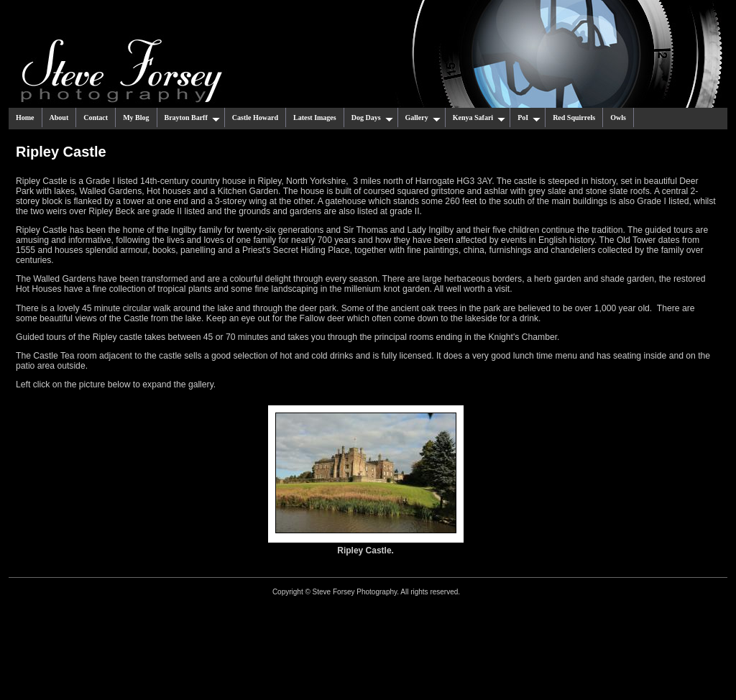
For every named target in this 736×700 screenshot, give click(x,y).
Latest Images (315, 118)
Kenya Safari (479, 118)
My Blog (136, 118)
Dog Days (372, 118)
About (59, 118)
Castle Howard (255, 118)
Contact (96, 118)
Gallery (423, 118)
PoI (529, 118)
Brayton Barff (192, 118)
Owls (618, 118)
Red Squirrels (574, 118)
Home (25, 118)
